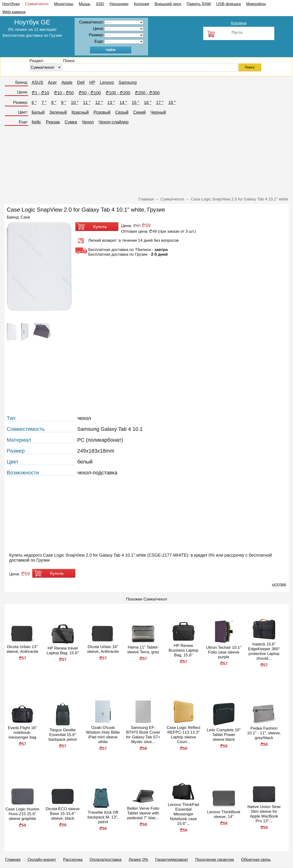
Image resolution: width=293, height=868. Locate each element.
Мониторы (64, 4)
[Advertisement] (147, 163)
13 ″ (111, 103)
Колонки (142, 4)
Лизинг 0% (138, 860)
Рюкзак (53, 122)
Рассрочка (73, 860)
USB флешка (229, 4)
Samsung (128, 82)
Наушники (119, 4)
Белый (38, 112)
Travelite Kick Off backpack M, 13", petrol (103, 817)
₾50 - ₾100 (90, 93)
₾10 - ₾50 (64, 93)
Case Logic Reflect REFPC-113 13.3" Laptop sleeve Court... (183, 735)
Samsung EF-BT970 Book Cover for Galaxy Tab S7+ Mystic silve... (143, 735)
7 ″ (44, 103)
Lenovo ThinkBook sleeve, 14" (224, 814)
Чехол (88, 122)
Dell (81, 82)
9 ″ (64, 103)
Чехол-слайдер (114, 122)
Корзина (239, 23)
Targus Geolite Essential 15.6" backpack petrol (63, 735)
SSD (100, 4)
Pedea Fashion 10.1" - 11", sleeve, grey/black (264, 733)
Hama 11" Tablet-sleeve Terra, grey (143, 650)
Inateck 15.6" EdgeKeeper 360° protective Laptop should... (264, 651)
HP (92, 82)
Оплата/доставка (105, 860)
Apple (67, 82)
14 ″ (123, 103)
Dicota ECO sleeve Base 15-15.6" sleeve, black (63, 814)
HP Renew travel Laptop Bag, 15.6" (63, 651)
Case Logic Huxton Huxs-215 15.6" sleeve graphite (23, 814)
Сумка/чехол (37, 4)
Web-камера (14, 12)
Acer (52, 82)
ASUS (38, 82)
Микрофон (256, 4)
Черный (158, 112)
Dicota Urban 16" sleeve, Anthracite (103, 649)
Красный (80, 112)
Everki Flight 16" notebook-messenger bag (22, 733)
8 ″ (54, 103)
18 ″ (172, 103)
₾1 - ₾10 (41, 93)
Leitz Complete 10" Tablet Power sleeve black (224, 735)
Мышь (85, 4)
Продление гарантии (214, 860)
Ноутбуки (11, 4)
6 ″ (34, 103)
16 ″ (148, 103)
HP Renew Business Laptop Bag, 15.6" (184, 650)
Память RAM (199, 4)
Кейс (36, 122)
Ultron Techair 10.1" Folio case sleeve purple (224, 652)
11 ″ (87, 103)
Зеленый (58, 112)
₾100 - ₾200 (118, 93)
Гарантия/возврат (172, 860)
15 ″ (135, 103)
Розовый (102, 112)
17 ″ (160, 103)
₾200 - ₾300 (147, 93)
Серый (122, 112)
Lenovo (107, 82)
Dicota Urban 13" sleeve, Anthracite (22, 649)
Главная (13, 860)
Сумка (71, 122)
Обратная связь (256, 860)
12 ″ (99, 103)
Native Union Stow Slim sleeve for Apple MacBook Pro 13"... (264, 814)
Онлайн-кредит (42, 860)
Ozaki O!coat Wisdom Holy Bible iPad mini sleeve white (103, 735)
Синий (139, 112)
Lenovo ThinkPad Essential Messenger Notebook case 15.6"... (183, 814)
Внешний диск (168, 4)
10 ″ (74, 103)
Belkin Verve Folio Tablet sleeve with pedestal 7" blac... (143, 813)
